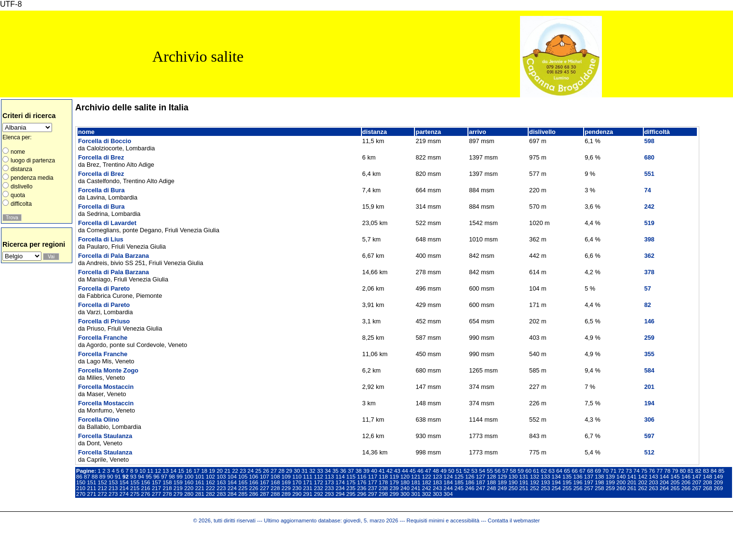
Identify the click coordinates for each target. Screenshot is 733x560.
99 (180, 477)
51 (459, 471)
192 (535, 482)
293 (329, 494)
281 (200, 494)
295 (351, 494)
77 (660, 471)
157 (156, 482)
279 (178, 494)
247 (481, 488)
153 (113, 482)
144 (664, 477)
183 (437, 482)
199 (610, 482)
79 (675, 471)
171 (308, 482)
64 (559, 471)
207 (697, 482)
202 (643, 482)
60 (528, 471)
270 (81, 494)
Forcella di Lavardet (107, 223)
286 (254, 494)
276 (146, 494)
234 (340, 488)
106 (254, 477)
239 (394, 488)
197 (589, 482)
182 (427, 482)
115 (351, 477)
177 (372, 482)
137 (589, 477)
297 (372, 494)
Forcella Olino (99, 420)
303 (437, 494)
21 (227, 471)
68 (590, 471)
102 (210, 477)
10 (142, 471)
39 (366, 471)
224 (232, 488)
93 (133, 477)
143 (653, 477)
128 (491, 477)
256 (578, 488)
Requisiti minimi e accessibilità (443, 520)
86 (79, 477)
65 (567, 471)
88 (95, 477)
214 (124, 488)
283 (221, 494)
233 (329, 488)
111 (308, 477)
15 (181, 471)
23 (243, 471)
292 (318, 494)
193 (545, 482)
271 (91, 494)
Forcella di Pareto (104, 288)
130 (513, 477)
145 (675, 477)
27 (274, 471)
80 (683, 471)
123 (437, 477)
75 (644, 471)
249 (502, 488)
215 (135, 488)
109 (286, 477)
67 (582, 471)
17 (196, 471)
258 (599, 488)
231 (308, 488)
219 (178, 488)
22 (235, 471)
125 (459, 477)
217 (156, 488)
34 (328, 471)
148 (707, 477)
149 (718, 477)
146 (686, 477)
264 (664, 488)
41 (382, 471)
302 (427, 494)
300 (405, 494)
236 (362, 488)
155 (135, 482)
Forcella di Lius (101, 239)
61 (536, 471)
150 (81, 482)
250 (513, 488)
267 (697, 488)
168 (275, 482)
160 (189, 482)
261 (632, 488)
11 (150, 471)
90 (110, 477)
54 (482, 471)
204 (664, 482)
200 (621, 482)
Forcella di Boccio (105, 141)
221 (200, 488)
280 (189, 494)
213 (113, 488)
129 (502, 477)
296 (362, 494)
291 (308, 494)
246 (470, 488)
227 (264, 488)
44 (405, 471)
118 (383, 477)
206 (686, 482)
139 (610, 477)
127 (481, 477)
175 (351, 482)
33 (320, 471)
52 (467, 471)
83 (706, 471)
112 (318, 477)
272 (102, 494)
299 (394, 494)
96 (156, 477)
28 (282, 471)
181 (416, 482)
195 (567, 482)
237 (372, 488)
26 (266, 471)
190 (513, 482)
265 (675, 488)
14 (173, 471)
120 (405, 477)
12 (158, 471)
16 (189, 471)
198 (599, 482)
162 (210, 482)
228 (275, 488)
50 (451, 471)
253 (545, 488)
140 (621, 477)
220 (189, 488)
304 (448, 494)
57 (505, 471)
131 (524, 477)
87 (87, 477)
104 (232, 477)
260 (621, 488)
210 (81, 488)
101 (200, 477)
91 (118, 477)
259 (610, 488)
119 (394, 477)
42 (390, 471)
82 (698, 471)
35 (336, 471)
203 (653, 482)
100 (189, 477)
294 (340, 494)
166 (254, 482)
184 (448, 482)
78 (667, 471)
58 (513, 471)
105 (243, 477)
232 (318, 488)
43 (397, 471)
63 (552, 471)
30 (297, 471)
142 (643, 477)
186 (470, 482)
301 (416, 494)
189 (502, 482)
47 (428, 471)
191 (524, 482)
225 (243, 488)
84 (713, 471)
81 (690, 471)
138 (599, 477)
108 (275, 477)
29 (289, 471)
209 (718, 482)
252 (535, 488)
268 (707, 488)
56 (498, 471)
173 (329, 482)
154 (124, 482)
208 (707, 482)
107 (264, 477)
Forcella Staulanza (105, 436)
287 (264, 494)
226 (254, 488)
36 (343, 471)
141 (632, 477)
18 (204, 471)
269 (718, 488)
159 (178, 482)
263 (653, 488)
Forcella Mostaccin (106, 387)
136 (578, 477)
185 (459, 482)
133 (545, 477)
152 (102, 482)
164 (232, 482)
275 (135, 494)
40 (374, 471)
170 (297, 482)
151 (91, 482)
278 (167, 494)
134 (556, 477)
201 (632, 482)
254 (556, 488)
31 (305, 471)
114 (340, 477)
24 (251, 471)
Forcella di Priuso (104, 321)
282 (210, 494)
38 (359, 471)
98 (172, 477)
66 (575, 471)
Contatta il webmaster (514, 520)
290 (297, 494)
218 (167, 488)
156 (146, 482)
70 (606, 471)
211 (91, 488)
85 (721, 471)
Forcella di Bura (101, 190)
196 (578, 482)
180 (405, 482)
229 (286, 488)
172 (318, 482)
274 (124, 494)
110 (297, 477)
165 (243, 482)
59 (521, 471)
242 (427, 488)
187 (481, 482)
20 (220, 471)
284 (232, 494)
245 (459, 488)
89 (102, 477)
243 (437, 488)
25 (259, 471)
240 (405, 488)
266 (686, 488)
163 (221, 482)
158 (167, 482)
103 (221, 477)
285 (243, 494)
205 (675, 482)
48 (436, 471)
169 (286, 482)
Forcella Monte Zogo (108, 370)
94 (141, 477)
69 (598, 471)
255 (567, 488)
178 (383, 482)
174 (340, 482)
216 (146, 488)
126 (470, 477)
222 (210, 488)
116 (362, 477)
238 (383, 488)
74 (636, 471)
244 (448, 488)
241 (416, 488)
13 (166, 471)
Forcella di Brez (101, 157)
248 (491, 488)
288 (275, 494)
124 (448, 477)
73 (629, 471)
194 (556, 482)
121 (416, 477)
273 (113, 494)
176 (362, 482)
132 (535, 477)
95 (149, 477)
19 (212, 471)
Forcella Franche (103, 338)
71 (613, 471)
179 (394, 482)
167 (264, 482)
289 (286, 494)
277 (156, 494)
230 (297, 488)
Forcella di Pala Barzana (113, 256)
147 (697, 477)
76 (652, 471)
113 (329, 477)
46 (420, 471)
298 (383, 494)
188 (491, 482)
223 (221, 488)
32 (313, 471)
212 (102, 488)
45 (413, 471)
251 (524, 488)
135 (567, 477)
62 (544, 471)
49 (444, 471)
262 (643, 488)
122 (427, 477)
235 (351, 488)
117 (372, 477)
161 (200, 482)
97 (164, 477)
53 (474, 471)
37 (351, 471)
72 (621, 471)
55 (490, 471)
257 (589, 488)
